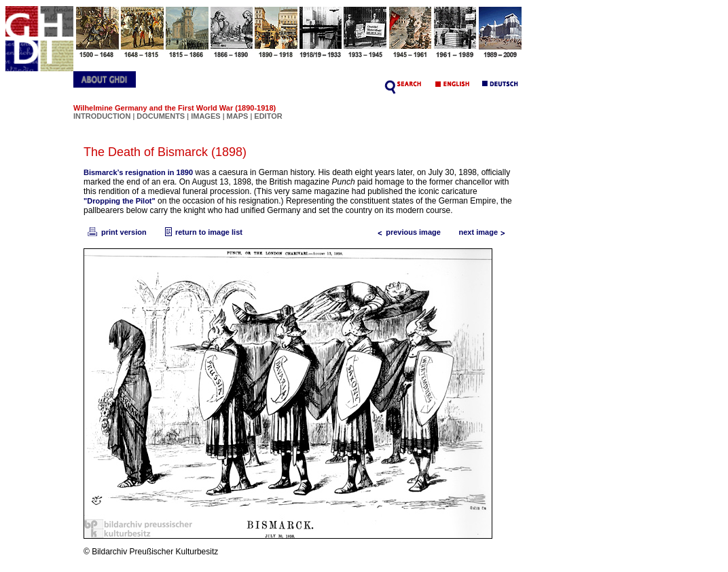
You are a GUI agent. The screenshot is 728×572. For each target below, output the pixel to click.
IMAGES (205, 116)
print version (116, 232)
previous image (406, 232)
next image (485, 232)
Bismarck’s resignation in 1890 (138, 172)
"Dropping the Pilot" (120, 201)
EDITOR (268, 116)
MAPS (238, 116)
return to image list (202, 232)
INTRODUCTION (102, 116)
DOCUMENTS (161, 116)
